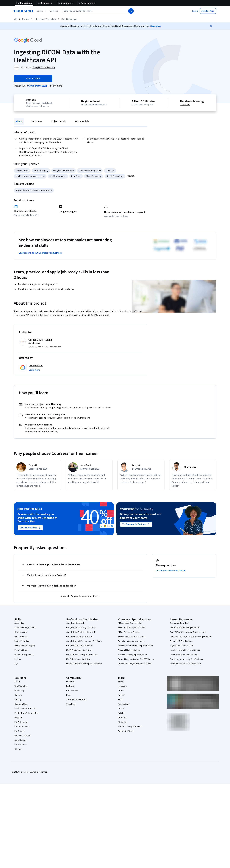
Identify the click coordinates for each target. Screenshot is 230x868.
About (19, 121)
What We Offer (21, 686)
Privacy (121, 695)
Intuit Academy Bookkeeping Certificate (84, 664)
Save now (156, 26)
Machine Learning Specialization (132, 655)
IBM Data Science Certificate (79, 659)
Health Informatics (58, 176)
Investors (122, 686)
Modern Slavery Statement (130, 727)
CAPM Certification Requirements (185, 628)
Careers (18, 695)
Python (18, 659)
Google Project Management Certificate (84, 641)
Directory (122, 718)
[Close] (211, 26)
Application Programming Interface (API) (34, 190)
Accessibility (124, 704)
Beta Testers (72, 691)
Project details (58, 121)
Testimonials (82, 121)
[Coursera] (23, 11)
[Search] (131, 11)
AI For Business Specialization (131, 628)
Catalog (18, 700)
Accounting (20, 623)
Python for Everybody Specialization (135, 664)
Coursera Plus (21, 704)
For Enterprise (21, 722)
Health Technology (115, 176)
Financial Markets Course (129, 650)
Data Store (76, 176)
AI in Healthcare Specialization (132, 637)
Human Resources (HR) (25, 646)
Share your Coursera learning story (186, 664)
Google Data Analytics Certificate (81, 632)
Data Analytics (21, 637)
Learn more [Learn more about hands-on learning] (186, 105)
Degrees (18, 718)
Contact (122, 709)
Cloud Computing (69, 19)
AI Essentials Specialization (130, 623)
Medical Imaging (41, 171)
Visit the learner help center (171, 571)
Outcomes (36, 121)
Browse (26, 19)
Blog (68, 695)
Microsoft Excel (21, 650)
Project (30, 100)
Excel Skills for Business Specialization (135, 646)
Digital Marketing (22, 641)
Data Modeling (22, 171)
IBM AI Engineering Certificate (80, 650)
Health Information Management (30, 176)
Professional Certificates (26, 709)
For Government (22, 727)
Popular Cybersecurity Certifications (186, 659)
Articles (122, 713)
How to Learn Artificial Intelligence (185, 650)
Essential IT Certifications (181, 641)
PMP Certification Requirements (184, 655)
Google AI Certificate (76, 623)
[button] (54, 11)
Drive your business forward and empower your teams (141, 516)
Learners (70, 682)
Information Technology (45, 19)
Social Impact (20, 740)
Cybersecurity (21, 632)
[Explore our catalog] (42, 11)
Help (120, 700)
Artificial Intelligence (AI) (25, 628)
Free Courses (21, 745)
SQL (16, 664)
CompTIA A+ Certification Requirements (188, 632)
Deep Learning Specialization (131, 641)
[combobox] (92, 11)
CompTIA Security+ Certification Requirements (191, 637)
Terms (121, 691)
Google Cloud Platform (64, 171)
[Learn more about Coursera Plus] (56, 86)
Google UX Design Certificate (79, 646)
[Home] (15, 19)
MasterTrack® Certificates (26, 713)
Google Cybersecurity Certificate (81, 628)
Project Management (24, 655)
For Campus (20, 731)
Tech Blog (71, 704)
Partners (70, 686)
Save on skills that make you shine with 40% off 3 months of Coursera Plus (37, 518)
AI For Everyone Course (129, 632)
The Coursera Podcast (76, 700)
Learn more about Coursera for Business (40, 253)
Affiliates (122, 722)
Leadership (20, 691)
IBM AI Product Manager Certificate (82, 655)
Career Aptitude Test (179, 623)
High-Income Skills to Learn (182, 646)
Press (121, 682)
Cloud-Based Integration (90, 171)
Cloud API (110, 171)
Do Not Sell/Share (126, 731)
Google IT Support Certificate (80, 637)
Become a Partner (23, 736)
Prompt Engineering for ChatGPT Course (136, 659)
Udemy (18, 749)
